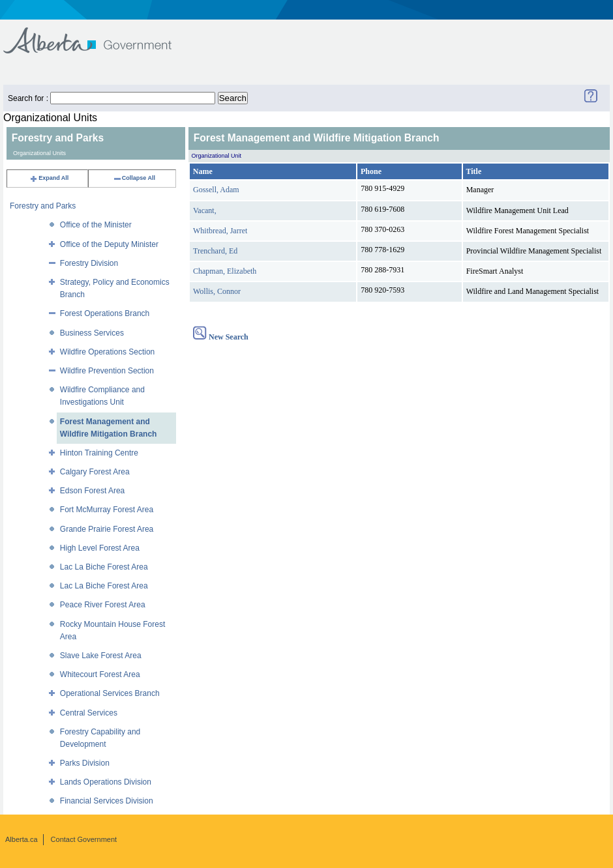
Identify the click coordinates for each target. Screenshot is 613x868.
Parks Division (85, 763)
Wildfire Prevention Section (107, 371)
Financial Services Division (107, 801)
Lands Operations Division (106, 782)
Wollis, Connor (217, 291)
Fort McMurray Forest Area (107, 510)
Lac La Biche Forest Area (104, 567)
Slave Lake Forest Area (101, 656)
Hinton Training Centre (99, 453)
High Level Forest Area (100, 548)
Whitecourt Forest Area (100, 674)
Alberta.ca (22, 839)
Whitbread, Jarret (220, 231)
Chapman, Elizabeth (225, 271)
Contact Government (84, 839)
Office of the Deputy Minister (109, 244)
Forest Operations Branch (105, 313)
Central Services (89, 713)
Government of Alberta (98, 34)
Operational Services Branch (110, 693)
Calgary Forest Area (95, 472)
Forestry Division (89, 263)
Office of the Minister (96, 225)
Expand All (49, 178)
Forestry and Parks (43, 206)
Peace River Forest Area (103, 605)
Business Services (92, 333)
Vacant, (205, 210)
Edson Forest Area (92, 491)
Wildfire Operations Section (107, 352)
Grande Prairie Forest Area (107, 529)
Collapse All (134, 178)
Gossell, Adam (216, 190)
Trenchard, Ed (215, 251)
